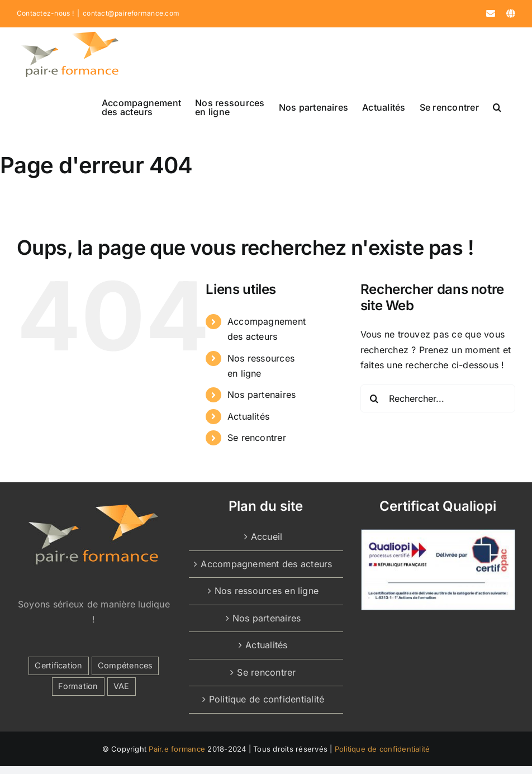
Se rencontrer (257, 438)
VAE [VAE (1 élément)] (122, 686)
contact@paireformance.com (131, 13)
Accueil (267, 536)
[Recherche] (374, 398)
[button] (497, 107)
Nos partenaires (262, 395)
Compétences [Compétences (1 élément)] (125, 665)
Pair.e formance (177, 749)
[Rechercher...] (438, 398)
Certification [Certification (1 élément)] (58, 665)
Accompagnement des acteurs (266, 564)
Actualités (248, 416)
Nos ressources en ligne (267, 591)
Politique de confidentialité (267, 699)
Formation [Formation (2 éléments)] (78, 686)
